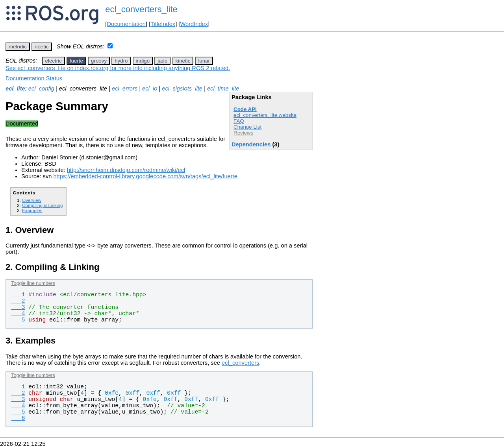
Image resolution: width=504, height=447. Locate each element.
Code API (245, 109)
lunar (204, 61)
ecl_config (41, 89)
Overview (32, 200)
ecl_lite (15, 89)
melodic (18, 47)
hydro (121, 61)
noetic (42, 47)
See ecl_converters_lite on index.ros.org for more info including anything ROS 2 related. (118, 68)
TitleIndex (163, 24)
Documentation (126, 24)
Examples (32, 210)
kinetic (183, 61)
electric (54, 61)
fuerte (76, 61)
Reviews (243, 133)
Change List (247, 127)
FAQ (239, 121)
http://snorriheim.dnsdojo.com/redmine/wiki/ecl (126, 170)
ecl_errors (125, 89)
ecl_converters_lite (141, 9)
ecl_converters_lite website (265, 115)
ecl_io (150, 89)
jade (162, 61)
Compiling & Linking (43, 205)
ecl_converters (240, 363)
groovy (99, 61)
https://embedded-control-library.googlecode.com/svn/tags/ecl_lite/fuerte (145, 176)
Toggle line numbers (33, 283)
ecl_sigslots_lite (182, 89)
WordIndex (194, 24)
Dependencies (251, 144)
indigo (143, 61)
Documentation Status (34, 78)
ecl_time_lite (223, 89)
